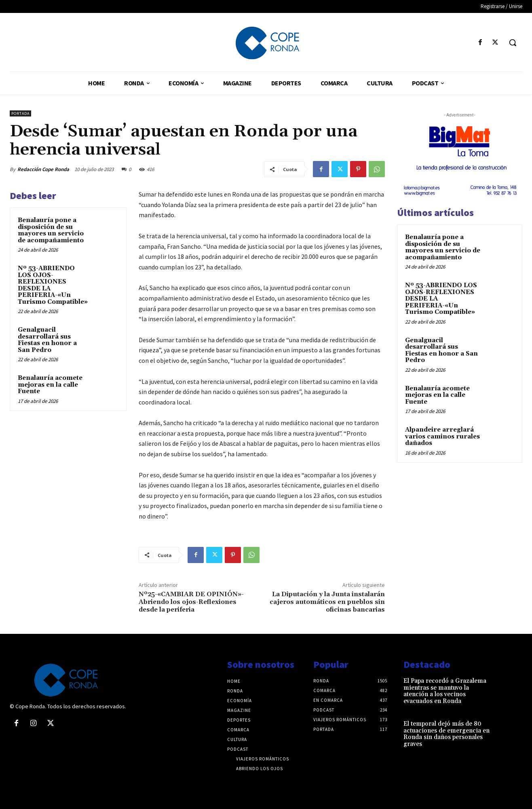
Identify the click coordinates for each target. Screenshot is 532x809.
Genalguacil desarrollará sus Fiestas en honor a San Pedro (47, 340)
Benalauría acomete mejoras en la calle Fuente (50, 385)
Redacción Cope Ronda (43, 169)
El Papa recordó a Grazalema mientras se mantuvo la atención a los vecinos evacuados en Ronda (445, 691)
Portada (20, 113)
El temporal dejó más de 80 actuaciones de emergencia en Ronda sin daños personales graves (446, 734)
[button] (513, 42)
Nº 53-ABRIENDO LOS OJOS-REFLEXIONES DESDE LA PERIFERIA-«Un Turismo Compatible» (53, 285)
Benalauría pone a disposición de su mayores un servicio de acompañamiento (51, 230)
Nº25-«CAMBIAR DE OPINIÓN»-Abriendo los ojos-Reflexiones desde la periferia (191, 602)
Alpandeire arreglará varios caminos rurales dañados (442, 436)
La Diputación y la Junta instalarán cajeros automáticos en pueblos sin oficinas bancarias (327, 602)
